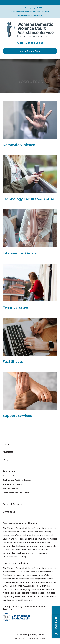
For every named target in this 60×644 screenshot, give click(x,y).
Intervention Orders (12, 484)
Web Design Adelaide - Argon (37, 639)
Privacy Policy (37, 635)
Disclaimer (22, 635)
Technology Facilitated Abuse (17, 480)
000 (41, 8)
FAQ (5, 460)
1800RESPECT (37, 15)
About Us (8, 452)
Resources (9, 471)
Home (6, 444)
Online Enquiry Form (30, 51)
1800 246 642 (36, 43)
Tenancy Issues (10, 489)
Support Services (13, 504)
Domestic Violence (12, 476)
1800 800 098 (44, 12)
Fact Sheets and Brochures (16, 493)
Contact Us (9, 512)
